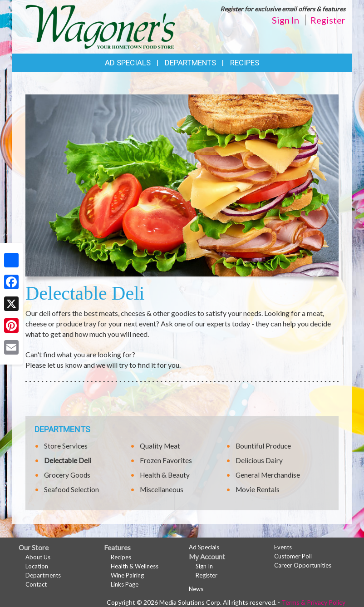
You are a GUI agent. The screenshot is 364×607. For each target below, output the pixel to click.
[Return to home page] (100, 26)
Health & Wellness (135, 566)
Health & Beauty (165, 475)
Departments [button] (190, 63)
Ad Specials (128, 63)
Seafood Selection (71, 489)
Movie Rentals (258, 489)
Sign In (285, 20)
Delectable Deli (68, 460)
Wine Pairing (127, 575)
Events (283, 547)
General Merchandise (268, 475)
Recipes (245, 63)
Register (328, 20)
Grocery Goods (67, 475)
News (196, 589)
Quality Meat (160, 446)
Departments (43, 575)
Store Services (66, 446)
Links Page (125, 584)
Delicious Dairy (259, 460)
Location (37, 566)
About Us (38, 557)
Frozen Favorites (166, 460)
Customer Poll (293, 556)
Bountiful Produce (263, 446)
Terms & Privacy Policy (313, 602)
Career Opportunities (303, 565)
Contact (36, 584)
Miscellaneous (162, 489)
